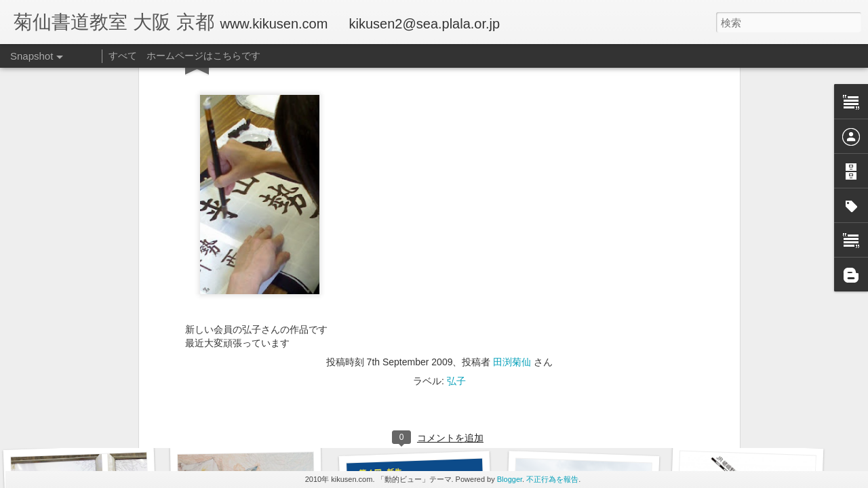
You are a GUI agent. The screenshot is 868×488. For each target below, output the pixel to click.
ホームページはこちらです (203, 56)
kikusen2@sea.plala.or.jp (425, 24)
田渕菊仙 (512, 73)
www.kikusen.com (274, 24)
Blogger (510, 479)
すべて (123, 56)
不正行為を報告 (552, 479)
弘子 (456, 92)
